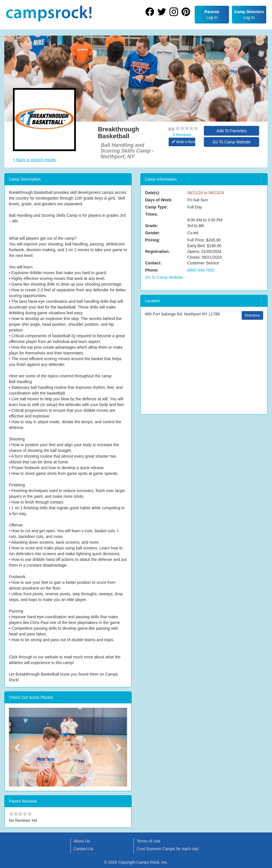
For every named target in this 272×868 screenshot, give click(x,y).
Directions (252, 315)
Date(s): (153, 193)
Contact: (153, 263)
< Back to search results (34, 160)
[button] (18, 747)
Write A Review (184, 142)
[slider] (187, 128)
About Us (82, 841)
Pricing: (153, 240)
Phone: (152, 270)
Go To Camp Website (231, 142)
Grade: (152, 226)
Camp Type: (156, 207)
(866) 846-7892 (201, 270)
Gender (152, 233)
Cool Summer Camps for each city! (168, 849)
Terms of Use (148, 841)
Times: (152, 214)
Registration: (157, 251)
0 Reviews (182, 135)
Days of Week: (159, 200)
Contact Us (83, 849)
